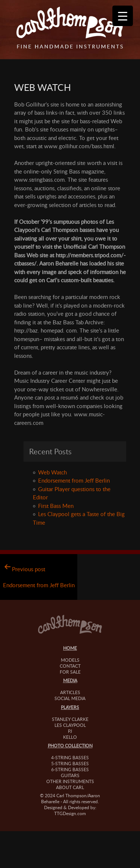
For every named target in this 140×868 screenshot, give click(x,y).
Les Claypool (70, 725)
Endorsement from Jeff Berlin (74, 480)
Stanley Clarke (70, 719)
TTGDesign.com (70, 813)
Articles (70, 692)
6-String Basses (70, 769)
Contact (70, 666)
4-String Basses (70, 757)
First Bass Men (56, 506)
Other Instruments (70, 781)
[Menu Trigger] (123, 16)
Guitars (70, 775)
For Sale (70, 672)
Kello (70, 737)
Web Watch (52, 472)
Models (70, 660)
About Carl (70, 787)
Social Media (70, 698)
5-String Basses (70, 763)
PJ (70, 731)
